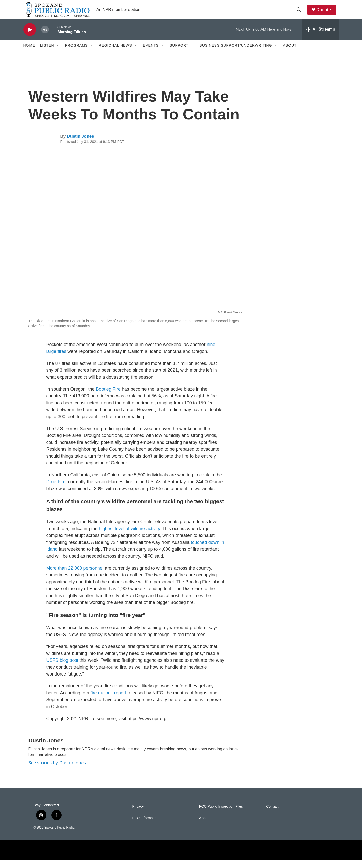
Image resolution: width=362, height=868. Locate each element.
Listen (47, 53)
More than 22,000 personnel (75, 575)
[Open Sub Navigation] (58, 53)
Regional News (115, 53)
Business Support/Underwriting (236, 53)
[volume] (45, 37)
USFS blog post (62, 668)
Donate (326, 13)
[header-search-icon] (300, 13)
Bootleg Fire (108, 396)
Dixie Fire (56, 489)
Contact (272, 814)
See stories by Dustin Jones (57, 770)
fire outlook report (109, 700)
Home (29, 53)
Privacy (138, 814)
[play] (30, 37)
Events (151, 53)
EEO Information (146, 826)
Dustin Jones (81, 144)
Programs (77, 53)
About (290, 53)
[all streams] (321, 37)
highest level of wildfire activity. (130, 536)
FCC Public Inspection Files (221, 814)
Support (179, 53)
